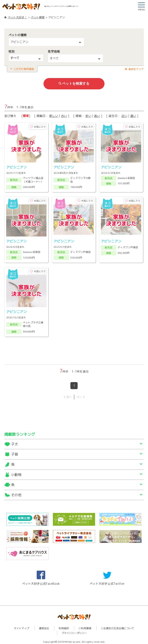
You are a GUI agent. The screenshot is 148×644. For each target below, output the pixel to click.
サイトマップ (22, 626)
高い (97, 115)
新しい (54, 115)
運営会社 (44, 626)
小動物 (16, 473)
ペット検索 (38, 17)
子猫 (15, 452)
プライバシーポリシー (74, 631)
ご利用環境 (85, 626)
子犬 (15, 442)
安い (88, 115)
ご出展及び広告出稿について (118, 626)
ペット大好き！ (17, 17)
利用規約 (64, 626)
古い (64, 115)
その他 (16, 493)
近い (124, 115)
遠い (133, 115)
